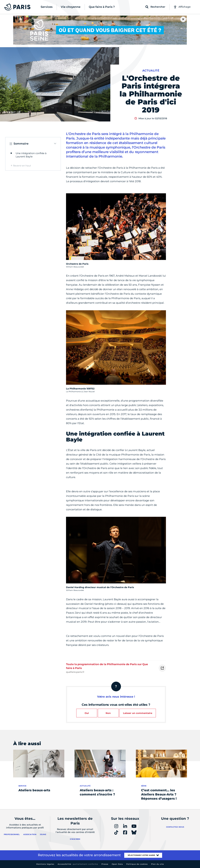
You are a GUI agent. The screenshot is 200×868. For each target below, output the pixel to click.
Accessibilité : (78, 864)
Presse (105, 864)
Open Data (117, 864)
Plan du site (158, 864)
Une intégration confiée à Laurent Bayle (31, 155)
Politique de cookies (137, 864)
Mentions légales (45, 864)
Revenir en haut (22, 166)
